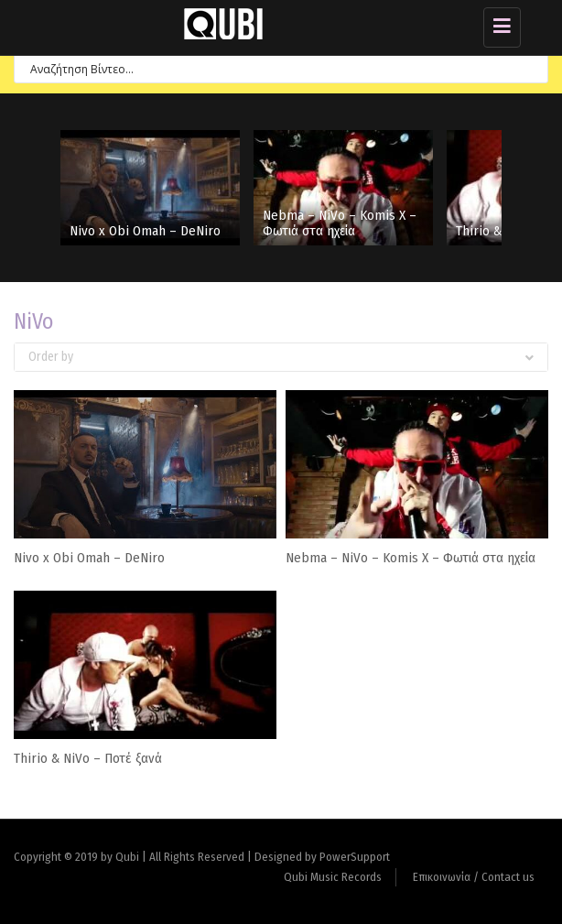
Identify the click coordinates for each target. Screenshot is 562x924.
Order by (281, 357)
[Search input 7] (273, 68)
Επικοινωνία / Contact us (474, 877)
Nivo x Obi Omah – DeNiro (145, 231)
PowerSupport (355, 857)
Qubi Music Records (333, 877)
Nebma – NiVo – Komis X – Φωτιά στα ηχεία (340, 223)
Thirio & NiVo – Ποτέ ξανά (88, 758)
